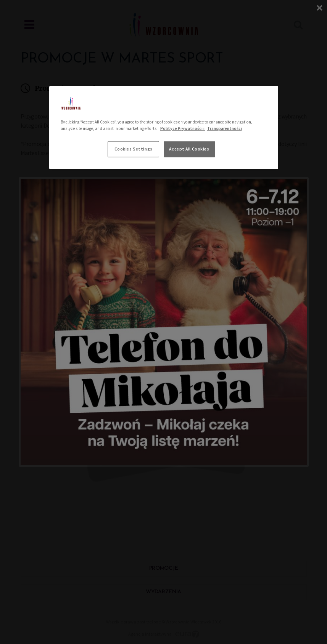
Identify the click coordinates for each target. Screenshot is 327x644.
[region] (164, 127)
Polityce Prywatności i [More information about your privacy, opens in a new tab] (183, 128)
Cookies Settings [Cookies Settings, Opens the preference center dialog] (134, 149)
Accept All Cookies (189, 149)
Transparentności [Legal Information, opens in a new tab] (225, 128)
